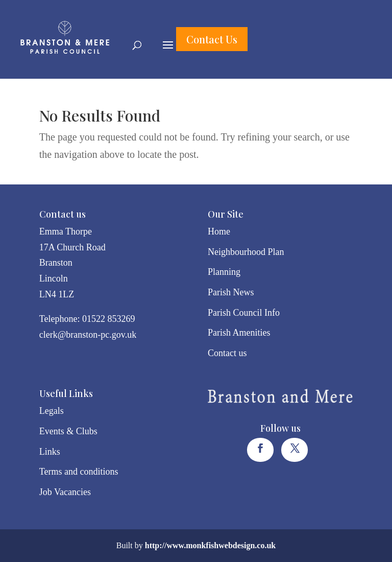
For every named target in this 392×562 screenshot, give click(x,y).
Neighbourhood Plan (246, 252)
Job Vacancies (65, 492)
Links (50, 452)
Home (219, 231)
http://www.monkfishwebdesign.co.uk (211, 545)
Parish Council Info (244, 313)
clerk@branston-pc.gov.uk (88, 335)
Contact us (227, 353)
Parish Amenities (239, 333)
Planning (224, 272)
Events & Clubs (68, 431)
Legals (52, 411)
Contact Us (212, 39)
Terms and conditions (79, 472)
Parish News (231, 292)
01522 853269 (109, 319)
